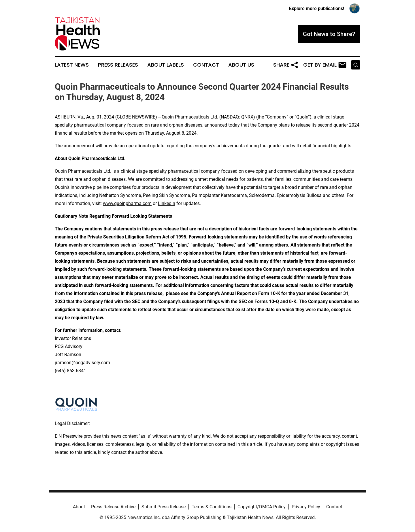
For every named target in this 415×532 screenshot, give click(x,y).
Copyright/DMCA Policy (262, 507)
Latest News (72, 65)
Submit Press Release (164, 507)
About (79, 507)
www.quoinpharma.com (127, 203)
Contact (206, 65)
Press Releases (118, 65)
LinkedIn (167, 203)
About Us (241, 65)
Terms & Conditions (212, 507)
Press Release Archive (113, 507)
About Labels (166, 65)
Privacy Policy (306, 507)
